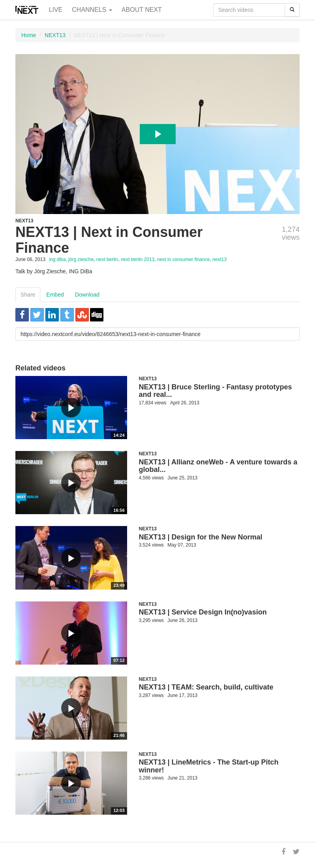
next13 (219, 259)
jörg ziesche (81, 259)
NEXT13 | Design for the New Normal (201, 537)
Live (56, 10)
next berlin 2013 (138, 259)
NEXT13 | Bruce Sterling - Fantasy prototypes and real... (216, 391)
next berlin (107, 259)
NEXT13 (55, 35)
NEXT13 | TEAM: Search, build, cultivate (206, 687)
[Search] (292, 10)
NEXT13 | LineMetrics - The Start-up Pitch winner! (209, 766)
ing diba (57, 259)
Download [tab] (87, 295)
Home (29, 35)
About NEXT (142, 10)
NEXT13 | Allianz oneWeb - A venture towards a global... (218, 466)
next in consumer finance (183, 259)
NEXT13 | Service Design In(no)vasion (203, 612)
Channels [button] (92, 10)
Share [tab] (28, 295)
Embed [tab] (55, 295)
